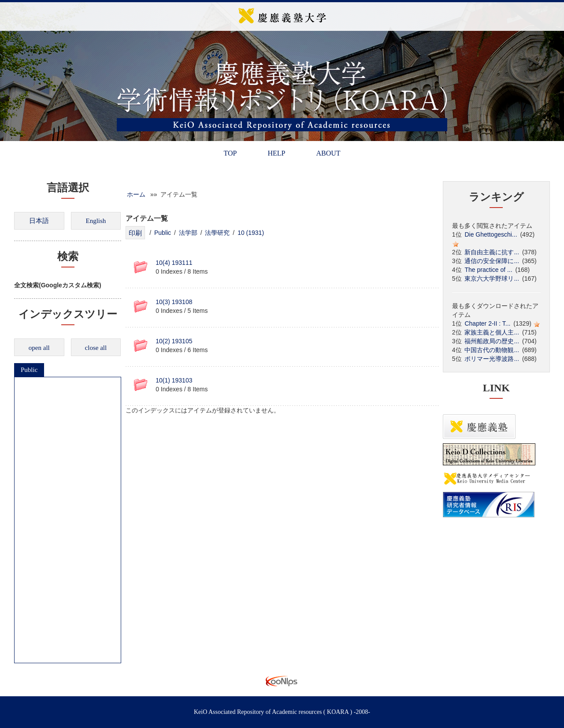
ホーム (136, 194)
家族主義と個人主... (492, 332)
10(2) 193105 (174, 341)
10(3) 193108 (174, 302)
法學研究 (217, 233)
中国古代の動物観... (492, 350)
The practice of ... (488, 270)
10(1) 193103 (174, 380)
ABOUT (328, 153)
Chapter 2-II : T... (487, 323)
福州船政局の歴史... (492, 341)
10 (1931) (251, 233)
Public (29, 370)
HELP (276, 153)
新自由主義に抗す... (492, 252)
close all (96, 348)
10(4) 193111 (174, 263)
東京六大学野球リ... (492, 279)
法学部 (188, 233)
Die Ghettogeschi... (491, 234)
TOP (230, 153)
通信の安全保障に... (492, 261)
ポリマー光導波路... (492, 359)
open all (39, 348)
